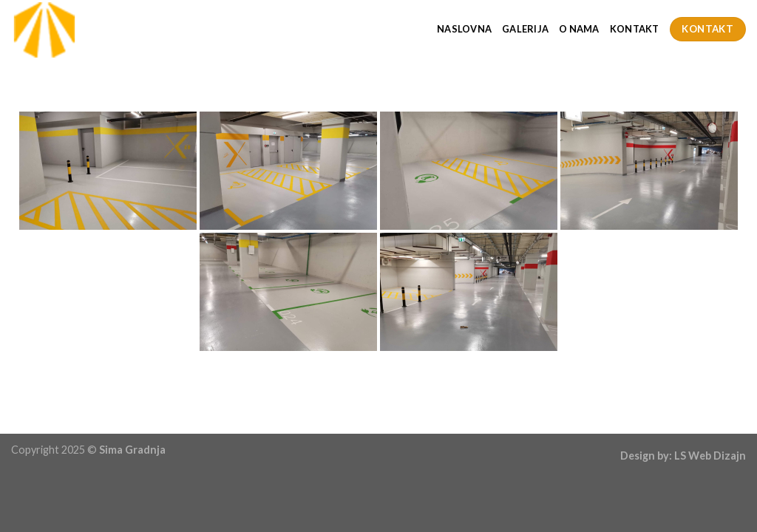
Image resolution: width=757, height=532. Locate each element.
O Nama (579, 29)
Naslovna (464, 29)
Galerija (525, 29)
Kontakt (635, 29)
